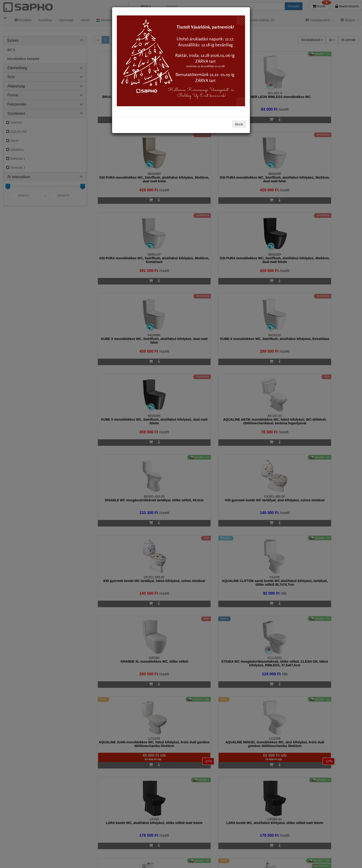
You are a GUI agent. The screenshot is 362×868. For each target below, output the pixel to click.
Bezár (239, 124)
